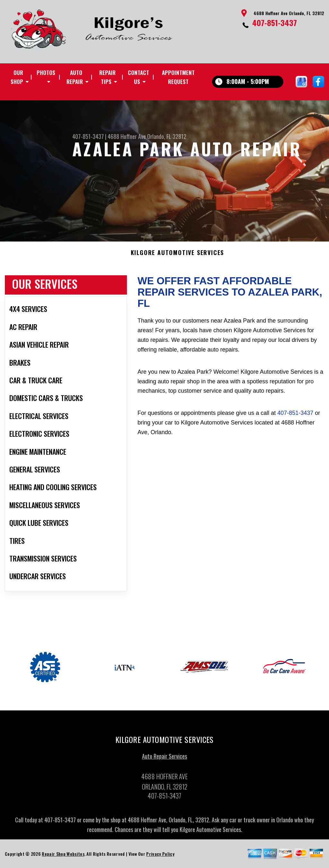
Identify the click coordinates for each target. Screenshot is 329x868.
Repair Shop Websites (63, 856)
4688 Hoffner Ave (127, 136)
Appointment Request (178, 77)
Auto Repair (75, 77)
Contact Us (138, 77)
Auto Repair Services (164, 759)
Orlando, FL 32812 (167, 136)
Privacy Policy (160, 856)
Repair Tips (107, 77)
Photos (46, 73)
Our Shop (17, 77)
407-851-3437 (275, 23)
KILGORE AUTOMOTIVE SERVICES (178, 255)
